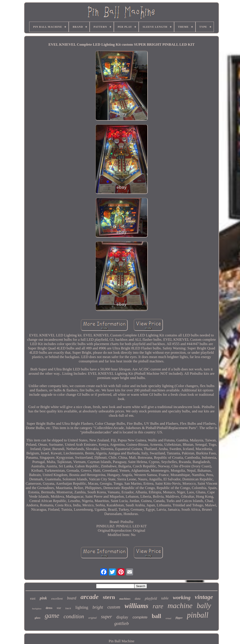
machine (180, 606)
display (122, 617)
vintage (204, 597)
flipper (179, 618)
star (59, 608)
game (52, 616)
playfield (151, 598)
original (93, 618)
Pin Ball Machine (122, 641)
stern (109, 597)
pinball (198, 615)
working (182, 597)
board (72, 598)
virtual (168, 618)
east (33, 598)
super (106, 617)
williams (137, 606)
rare (158, 606)
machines (125, 599)
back (68, 608)
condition (74, 616)
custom (114, 607)
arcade (90, 597)
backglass (37, 608)
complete (140, 617)
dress (49, 608)
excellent (57, 599)
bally (204, 606)
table (165, 598)
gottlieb (122, 623)
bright (98, 607)
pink (43, 598)
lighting (82, 607)
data (138, 599)
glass (37, 618)
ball (156, 616)
